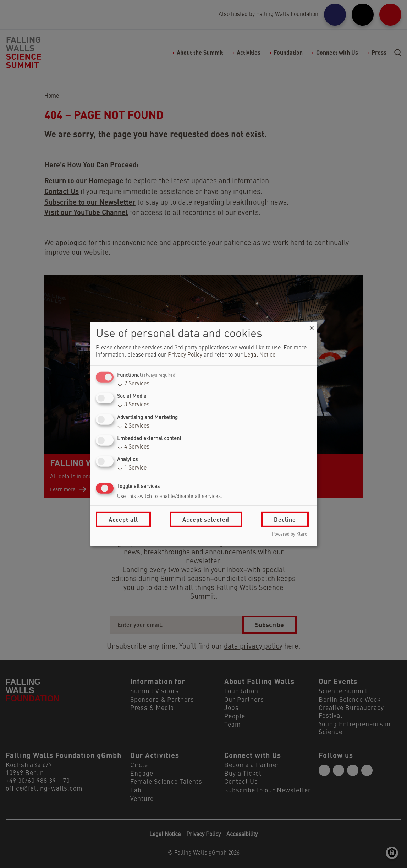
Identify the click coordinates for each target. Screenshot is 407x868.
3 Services (133, 405)
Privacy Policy (185, 355)
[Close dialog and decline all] (312, 327)
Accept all (123, 519)
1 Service (132, 468)
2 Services (133, 384)
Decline (285, 519)
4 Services (133, 447)
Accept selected (206, 519)
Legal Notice (260, 355)
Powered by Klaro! (290, 534)
